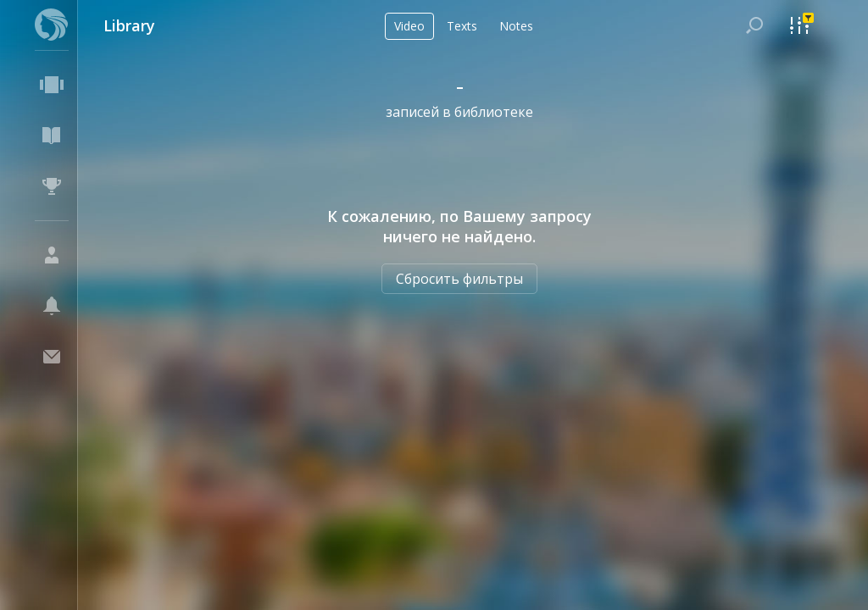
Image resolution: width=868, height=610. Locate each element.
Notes (516, 26)
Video (409, 26)
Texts (462, 26)
